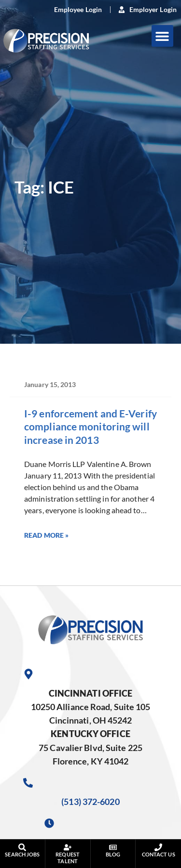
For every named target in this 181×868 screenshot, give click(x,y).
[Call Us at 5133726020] (28, 783)
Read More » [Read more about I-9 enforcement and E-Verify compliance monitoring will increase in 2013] (46, 535)
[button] (162, 36)
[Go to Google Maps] (28, 674)
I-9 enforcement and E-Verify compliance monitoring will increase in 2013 (90, 427)
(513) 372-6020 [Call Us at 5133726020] (90, 802)
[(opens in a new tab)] (72, 10)
